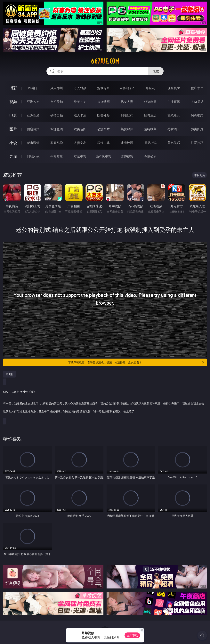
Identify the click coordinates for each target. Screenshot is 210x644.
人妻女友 (80, 143)
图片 (13, 129)
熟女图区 (174, 129)
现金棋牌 (174, 88)
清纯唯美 (150, 129)
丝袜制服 (150, 102)
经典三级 (150, 115)
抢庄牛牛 (197, 88)
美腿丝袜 (127, 129)
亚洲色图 (57, 129)
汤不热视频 (103, 156)
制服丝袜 (127, 115)
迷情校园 (127, 143)
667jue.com (105, 61)
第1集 (9, 374)
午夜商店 (57, 156)
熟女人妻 (127, 102)
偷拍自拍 (57, 115)
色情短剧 (150, 156)
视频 (13, 102)
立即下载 (132, 635)
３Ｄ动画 (103, 102)
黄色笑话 (174, 143)
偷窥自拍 (33, 129)
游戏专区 (103, 88)
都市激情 (33, 143)
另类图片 (197, 129)
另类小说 (150, 143)
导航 (13, 156)
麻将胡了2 (127, 88)
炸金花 (150, 88)
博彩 (13, 88)
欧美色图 (80, 129)
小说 (13, 143)
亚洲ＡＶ (33, 102)
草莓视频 (80, 156)
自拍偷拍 (57, 102)
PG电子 (33, 88)
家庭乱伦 (57, 143)
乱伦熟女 (174, 115)
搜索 (156, 71)
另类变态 (197, 115)
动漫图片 (103, 129)
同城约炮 (33, 156)
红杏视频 (127, 156)
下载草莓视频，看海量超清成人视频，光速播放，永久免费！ (137, 362)
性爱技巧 (197, 143)
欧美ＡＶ (80, 102)
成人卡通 (80, 115)
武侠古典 (103, 143)
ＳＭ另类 (197, 102)
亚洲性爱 (33, 115)
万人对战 (80, 88)
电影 (13, 115)
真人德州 (57, 88)
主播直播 (174, 102)
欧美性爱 (103, 115)
